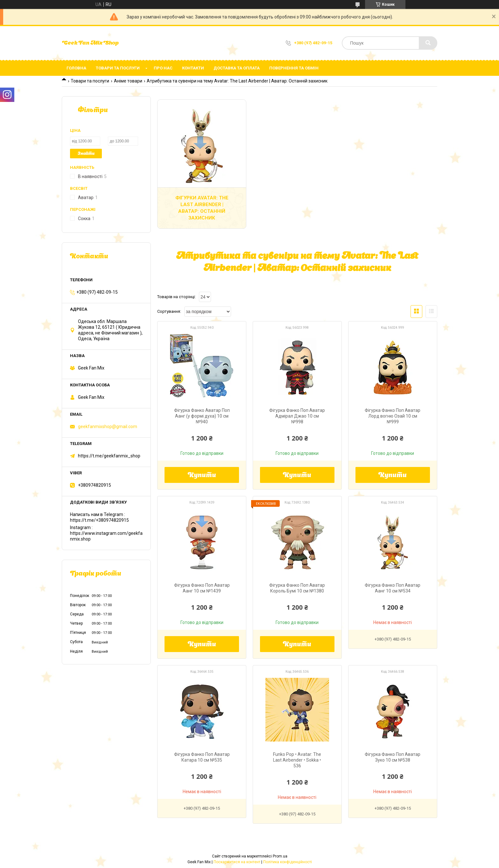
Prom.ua (280, 856)
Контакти (193, 68)
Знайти (86, 154)
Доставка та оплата (237, 68)
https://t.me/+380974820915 (99, 520)
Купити (202, 476)
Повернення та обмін (294, 68)
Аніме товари (128, 81)
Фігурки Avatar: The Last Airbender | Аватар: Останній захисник (202, 208)
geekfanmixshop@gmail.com (108, 427)
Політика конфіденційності (288, 862)
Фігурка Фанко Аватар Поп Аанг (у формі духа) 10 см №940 (202, 416)
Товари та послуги (118, 68)
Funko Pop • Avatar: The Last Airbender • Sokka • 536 (297, 760)
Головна (76, 68)
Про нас (163, 68)
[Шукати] (428, 43)
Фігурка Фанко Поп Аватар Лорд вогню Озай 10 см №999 (393, 416)
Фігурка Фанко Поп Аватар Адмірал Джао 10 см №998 (297, 416)
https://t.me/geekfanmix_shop (109, 456)
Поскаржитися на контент (237, 862)
